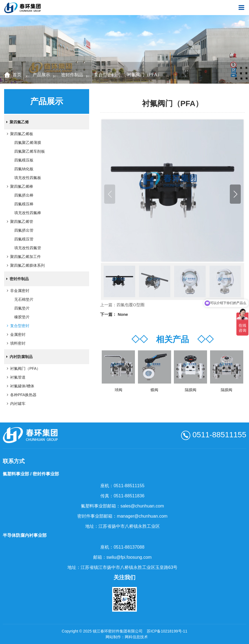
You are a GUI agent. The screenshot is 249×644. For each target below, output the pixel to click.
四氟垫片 (22, 308)
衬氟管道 (15, 377)
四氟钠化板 (24, 169)
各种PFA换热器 (21, 395)
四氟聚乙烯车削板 (30, 151)
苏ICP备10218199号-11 (167, 631)
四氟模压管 (24, 239)
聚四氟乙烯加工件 (23, 257)
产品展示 (41, 75)
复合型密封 (105, 75)
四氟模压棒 (24, 204)
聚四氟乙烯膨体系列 (25, 265)
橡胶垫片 (22, 317)
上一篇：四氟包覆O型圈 (122, 305)
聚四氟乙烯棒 (19, 186)
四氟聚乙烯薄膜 (28, 143)
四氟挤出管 (24, 230)
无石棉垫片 (24, 299)
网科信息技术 (136, 637)
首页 (18, 75)
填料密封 (15, 343)
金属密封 (15, 334)
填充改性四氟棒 (28, 213)
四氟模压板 (24, 160)
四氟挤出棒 (24, 195)
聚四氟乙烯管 (19, 222)
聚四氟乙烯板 (19, 134)
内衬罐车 (15, 404)
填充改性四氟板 (28, 178)
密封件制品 (72, 75)
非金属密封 (17, 291)
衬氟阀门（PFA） (22, 368)
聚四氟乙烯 (16, 122)
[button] (235, 194)
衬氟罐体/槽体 (19, 386)
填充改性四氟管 (28, 248)
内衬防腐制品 (18, 357)
